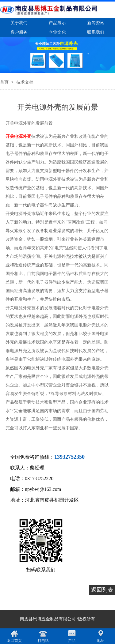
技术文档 (25, 82)
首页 (5, 82)
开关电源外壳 (18, 136)
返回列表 (102, 590)
